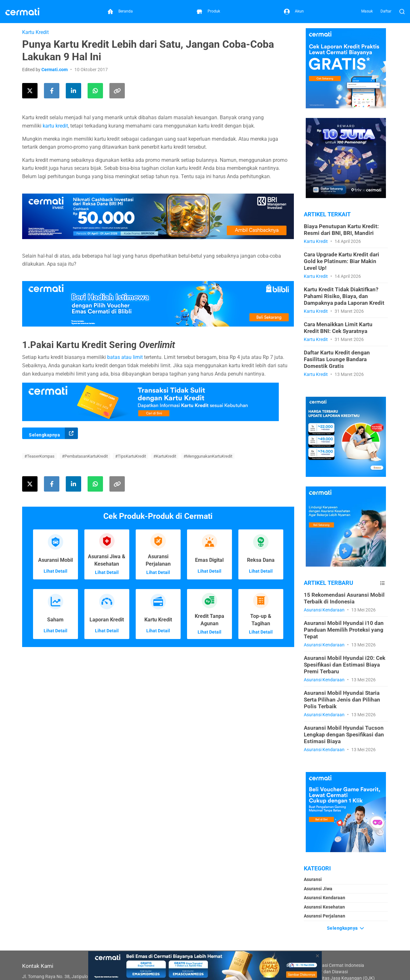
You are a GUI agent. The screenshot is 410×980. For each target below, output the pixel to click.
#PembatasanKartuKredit (85, 456)
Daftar (386, 11)
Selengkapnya (53, 433)
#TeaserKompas (39, 456)
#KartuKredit (165, 456)
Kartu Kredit (35, 32)
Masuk (367, 11)
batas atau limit (125, 357)
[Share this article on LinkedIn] (73, 91)
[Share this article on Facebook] (52, 91)
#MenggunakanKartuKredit (208, 456)
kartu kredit (55, 126)
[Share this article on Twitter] (30, 91)
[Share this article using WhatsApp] (95, 91)
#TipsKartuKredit (131, 456)
